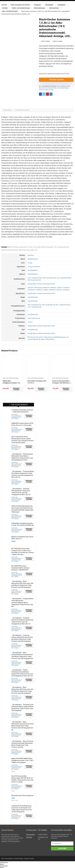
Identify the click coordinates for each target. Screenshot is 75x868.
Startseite (4, 5)
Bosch (13, 792)
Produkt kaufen (50, 80)
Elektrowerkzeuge (40, 8)
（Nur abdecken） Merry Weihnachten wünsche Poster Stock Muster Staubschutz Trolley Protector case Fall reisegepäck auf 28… (23, 727)
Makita (13, 772)
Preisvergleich (30, 835)
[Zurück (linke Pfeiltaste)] (1, 864)
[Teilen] (3, 863)
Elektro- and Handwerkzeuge (21, 8)
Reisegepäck (49, 5)
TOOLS (30, 323)
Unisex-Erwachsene (34, 267)
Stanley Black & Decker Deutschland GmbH (41, 284)
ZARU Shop (15, 801)
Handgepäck (61, 5)
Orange (30, 263)
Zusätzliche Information (24, 110)
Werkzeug (31, 256)
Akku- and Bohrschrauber (10, 11)
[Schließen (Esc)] (1, 863)
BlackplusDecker (33, 260)
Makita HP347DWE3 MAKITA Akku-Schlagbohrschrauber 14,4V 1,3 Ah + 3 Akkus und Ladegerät (23, 761)
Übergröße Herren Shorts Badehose (22, 796)
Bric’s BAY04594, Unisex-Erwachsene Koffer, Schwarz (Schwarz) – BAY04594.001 (20, 569)
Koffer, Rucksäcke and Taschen (20, 5)
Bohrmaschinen (54, 8)
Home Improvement (34, 319)
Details (68, 74)
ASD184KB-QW (33, 298)
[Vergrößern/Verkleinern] (7, 863)
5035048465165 (33, 271)
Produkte (5, 8)
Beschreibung (8, 110)
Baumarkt (41, 88)
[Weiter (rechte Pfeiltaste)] (3, 864)
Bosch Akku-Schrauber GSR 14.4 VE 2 (36, 382)
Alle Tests (29, 838)
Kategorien (38, 5)
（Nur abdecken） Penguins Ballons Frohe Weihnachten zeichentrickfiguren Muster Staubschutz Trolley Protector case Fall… (22, 603)
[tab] (8, 110)
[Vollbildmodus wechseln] (5, 863)
